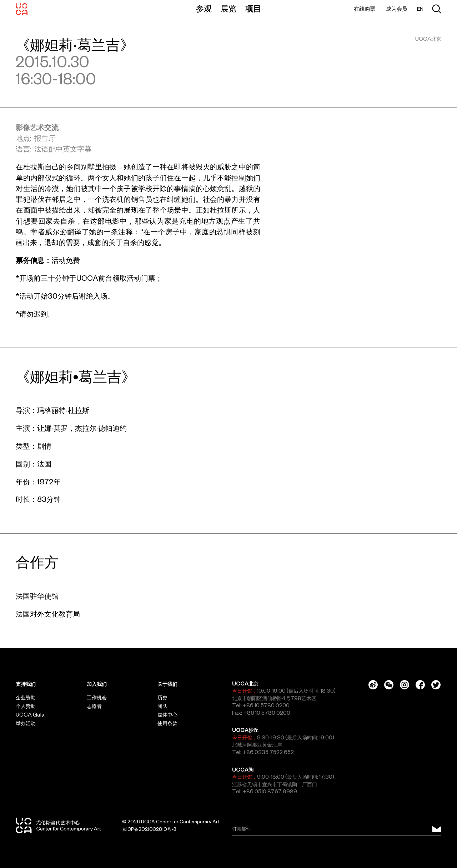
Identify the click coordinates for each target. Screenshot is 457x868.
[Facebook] (420, 685)
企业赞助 (26, 698)
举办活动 (26, 723)
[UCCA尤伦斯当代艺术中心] (22, 9)
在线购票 (365, 9)
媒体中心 (167, 715)
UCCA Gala (30, 715)
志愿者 (94, 706)
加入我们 (97, 684)
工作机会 (97, 698)
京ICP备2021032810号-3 (149, 829)
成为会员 (397, 9)
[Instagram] (405, 685)
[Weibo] (373, 685)
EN (420, 9)
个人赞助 (26, 706)
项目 (253, 9)
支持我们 (26, 684)
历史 (162, 698)
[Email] (337, 829)
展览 (228, 9)
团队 (162, 706)
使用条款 (167, 723)
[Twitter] (436, 685)
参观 (204, 9)
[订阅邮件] (437, 829)
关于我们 (167, 684)
